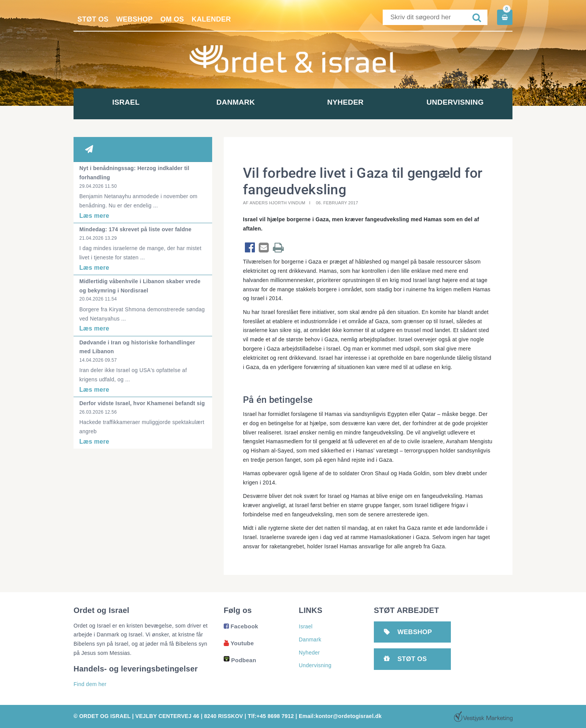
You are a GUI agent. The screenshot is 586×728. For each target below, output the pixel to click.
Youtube (239, 643)
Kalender (211, 19)
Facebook (241, 626)
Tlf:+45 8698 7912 (271, 716)
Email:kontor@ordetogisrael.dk (340, 716)
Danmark (238, 102)
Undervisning (457, 102)
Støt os (93, 19)
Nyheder (348, 102)
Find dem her (90, 684)
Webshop (135, 19)
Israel (128, 102)
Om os (172, 19)
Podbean (240, 660)
